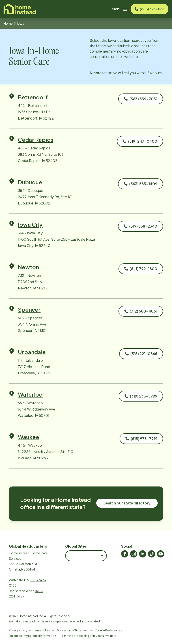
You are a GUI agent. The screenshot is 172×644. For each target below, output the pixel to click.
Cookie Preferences (108, 630)
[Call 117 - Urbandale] (141, 354)
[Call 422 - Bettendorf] (141, 99)
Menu (119, 9)
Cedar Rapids (36, 140)
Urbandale (32, 352)
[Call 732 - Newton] (141, 269)
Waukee (29, 437)
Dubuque (30, 182)
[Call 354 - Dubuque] (141, 184)
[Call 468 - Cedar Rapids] (140, 141)
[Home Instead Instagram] (134, 554)
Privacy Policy (18, 630)
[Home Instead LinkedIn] (143, 554)
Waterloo (30, 394)
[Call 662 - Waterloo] (141, 396)
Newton (28, 267)
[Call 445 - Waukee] (141, 439)
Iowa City (30, 224)
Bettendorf (33, 97)
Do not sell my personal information (32, 636)
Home (8, 23)
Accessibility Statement (72, 630)
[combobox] (86, 556)
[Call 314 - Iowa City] (141, 226)
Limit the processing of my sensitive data (89, 636)
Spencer (29, 309)
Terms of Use (42, 630)
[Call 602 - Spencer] (141, 311)
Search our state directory (127, 503)
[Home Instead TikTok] (152, 554)
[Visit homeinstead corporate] (20, 9)
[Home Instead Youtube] (161, 554)
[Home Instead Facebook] (125, 554)
